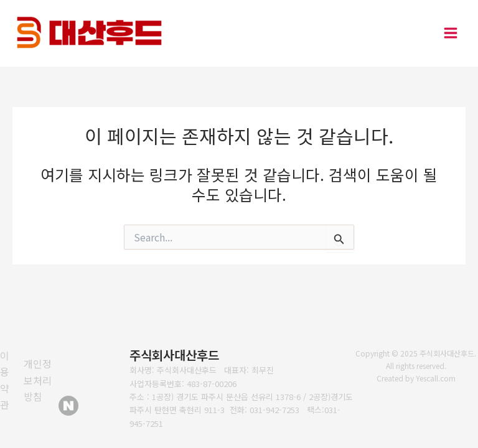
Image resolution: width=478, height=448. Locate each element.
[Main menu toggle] (450, 33)
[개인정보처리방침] (41, 380)
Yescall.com (436, 378)
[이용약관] (9, 380)
